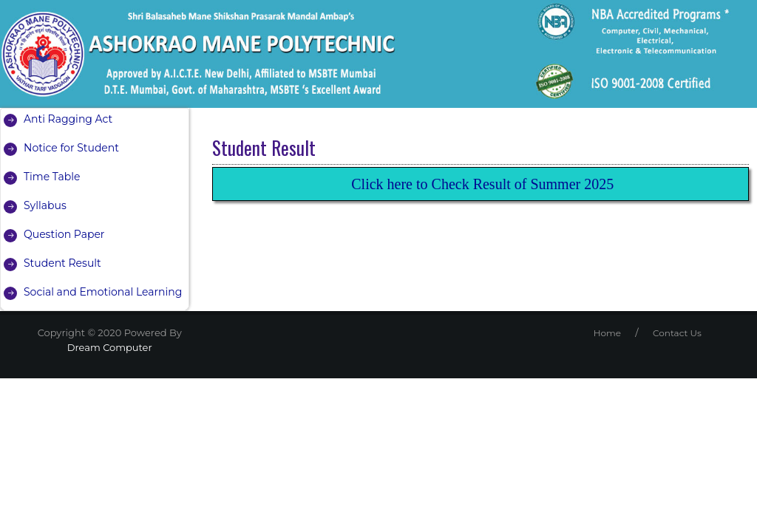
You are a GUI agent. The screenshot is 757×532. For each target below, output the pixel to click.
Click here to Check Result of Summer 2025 (482, 184)
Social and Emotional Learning (103, 292)
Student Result (62, 263)
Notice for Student (71, 148)
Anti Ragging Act (68, 119)
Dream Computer (110, 347)
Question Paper (64, 234)
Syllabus (45, 205)
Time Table (52, 177)
